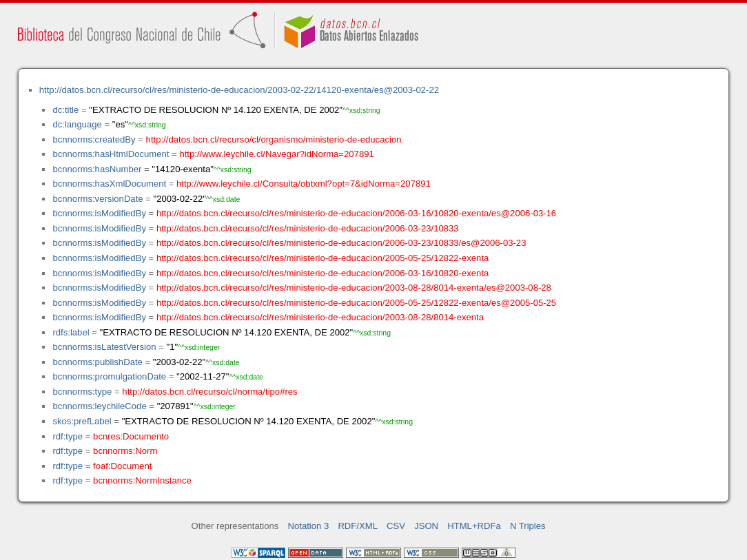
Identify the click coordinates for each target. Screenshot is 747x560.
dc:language (77, 124)
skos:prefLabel (82, 421)
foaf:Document (122, 466)
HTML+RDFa (474, 526)
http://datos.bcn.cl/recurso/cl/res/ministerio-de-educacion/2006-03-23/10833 (308, 228)
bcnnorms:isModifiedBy (99, 213)
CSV (396, 526)
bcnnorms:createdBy (94, 139)
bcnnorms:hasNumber (97, 169)
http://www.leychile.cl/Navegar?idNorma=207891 (276, 154)
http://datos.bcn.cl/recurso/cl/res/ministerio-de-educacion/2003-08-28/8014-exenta (320, 317)
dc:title (65, 110)
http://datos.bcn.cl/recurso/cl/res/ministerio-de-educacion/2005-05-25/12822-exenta (323, 258)
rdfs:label (71, 332)
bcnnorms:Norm (125, 451)
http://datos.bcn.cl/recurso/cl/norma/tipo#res (209, 392)
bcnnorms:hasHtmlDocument (111, 154)
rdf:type (68, 436)
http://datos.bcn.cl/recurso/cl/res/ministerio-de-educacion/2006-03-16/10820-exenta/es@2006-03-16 (356, 213)
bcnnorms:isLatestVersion (104, 347)
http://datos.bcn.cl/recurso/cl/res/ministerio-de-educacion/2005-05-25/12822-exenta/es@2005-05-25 (356, 303)
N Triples (528, 526)
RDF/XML (358, 526)
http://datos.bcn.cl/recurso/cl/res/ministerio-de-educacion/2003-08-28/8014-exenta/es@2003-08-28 (354, 288)
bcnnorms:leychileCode (99, 406)
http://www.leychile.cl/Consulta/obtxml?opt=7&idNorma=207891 (304, 184)
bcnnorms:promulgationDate (109, 376)
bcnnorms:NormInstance (142, 480)
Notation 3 (309, 526)
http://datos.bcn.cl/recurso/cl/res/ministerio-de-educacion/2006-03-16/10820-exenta (323, 273)
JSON (426, 526)
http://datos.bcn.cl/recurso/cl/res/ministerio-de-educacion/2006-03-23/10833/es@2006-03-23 (341, 243)
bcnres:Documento (131, 436)
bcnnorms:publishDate (97, 362)
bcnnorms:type (82, 392)
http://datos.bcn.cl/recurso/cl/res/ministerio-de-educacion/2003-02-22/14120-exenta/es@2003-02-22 (239, 90)
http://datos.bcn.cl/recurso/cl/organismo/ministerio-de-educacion (274, 139)
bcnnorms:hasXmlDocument (109, 184)
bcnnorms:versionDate (98, 199)
